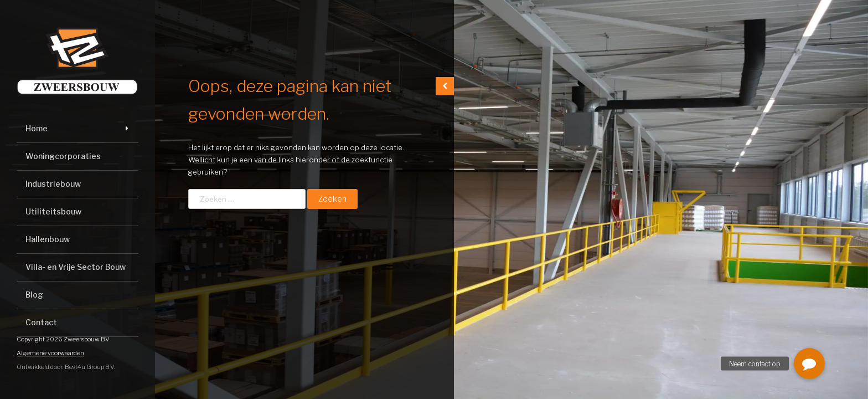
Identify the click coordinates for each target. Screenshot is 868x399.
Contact (41, 322)
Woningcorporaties (63, 156)
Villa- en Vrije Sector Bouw (76, 267)
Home (37, 128)
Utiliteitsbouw (53, 211)
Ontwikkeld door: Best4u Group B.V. (66, 367)
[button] (809, 364)
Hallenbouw (48, 239)
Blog (34, 295)
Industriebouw (53, 184)
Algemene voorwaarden (50, 353)
